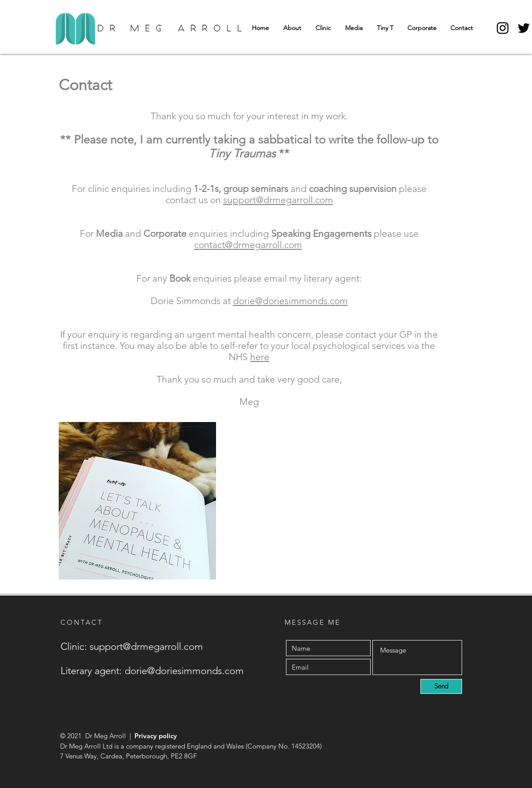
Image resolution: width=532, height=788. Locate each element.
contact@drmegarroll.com (248, 245)
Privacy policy (156, 736)
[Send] (441, 686)
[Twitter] (524, 28)
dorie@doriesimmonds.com (290, 301)
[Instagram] (503, 28)
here (260, 357)
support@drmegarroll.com (278, 200)
